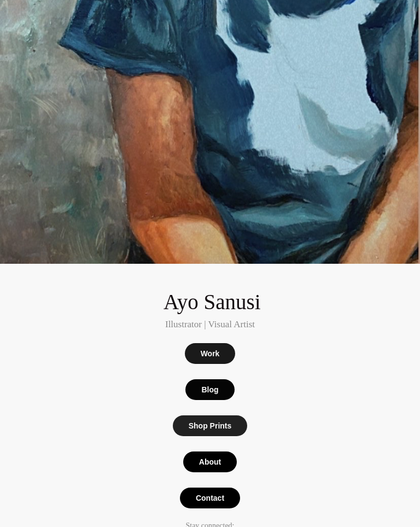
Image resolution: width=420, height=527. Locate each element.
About (210, 462)
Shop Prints (210, 426)
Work (210, 354)
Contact (210, 498)
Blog (210, 390)
